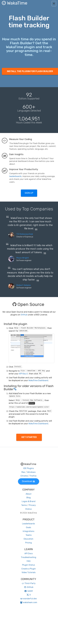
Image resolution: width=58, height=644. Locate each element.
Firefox (33, 476)
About (29, 494)
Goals (29, 527)
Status (29, 509)
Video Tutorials (29, 572)
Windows (31, 472)
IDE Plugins (29, 468)
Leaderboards (29, 524)
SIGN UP (29, 193)
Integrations (29, 531)
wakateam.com (29, 602)
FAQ (29, 561)
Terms (24, 505)
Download (28, 481)
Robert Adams (24, 285)
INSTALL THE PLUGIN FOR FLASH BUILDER (30, 71)
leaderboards (15, 176)
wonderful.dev (29, 599)
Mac (23, 472)
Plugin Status (29, 565)
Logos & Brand (29, 501)
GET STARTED (29, 437)
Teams (29, 535)
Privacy (32, 505)
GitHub (24, 315)
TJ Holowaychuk (25, 234)
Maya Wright (23, 258)
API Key (23, 374)
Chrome (24, 476)
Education (29, 539)
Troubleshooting (29, 557)
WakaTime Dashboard (38, 380)
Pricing (29, 543)
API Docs (29, 553)
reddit (29, 591)
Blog (29, 498)
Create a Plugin (29, 569)
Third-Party (29, 583)
